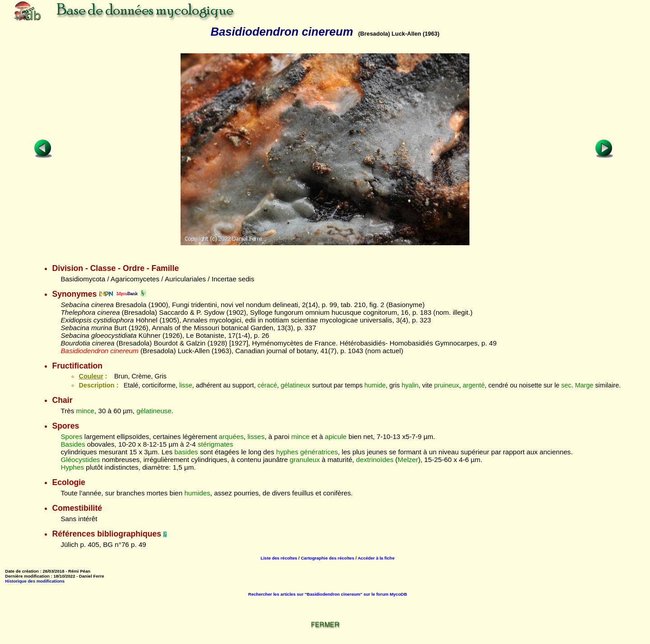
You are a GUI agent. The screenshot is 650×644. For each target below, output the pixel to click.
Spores (71, 436)
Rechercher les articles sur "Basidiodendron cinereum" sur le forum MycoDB (328, 594)
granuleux (305, 460)
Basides (73, 444)
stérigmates (216, 444)
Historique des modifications (35, 581)
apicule (336, 436)
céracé (267, 385)
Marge (584, 385)
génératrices (319, 452)
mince (86, 411)
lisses (256, 436)
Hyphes (72, 467)
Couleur (91, 376)
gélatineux (296, 385)
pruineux (447, 385)
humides (197, 493)
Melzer (408, 460)
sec (566, 385)
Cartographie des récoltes (327, 558)
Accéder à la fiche (376, 558)
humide (375, 385)
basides (186, 452)
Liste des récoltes (279, 558)
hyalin (410, 385)
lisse (186, 385)
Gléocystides (80, 460)
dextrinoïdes (375, 460)
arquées (231, 436)
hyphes (287, 452)
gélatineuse (154, 411)
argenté (474, 385)
